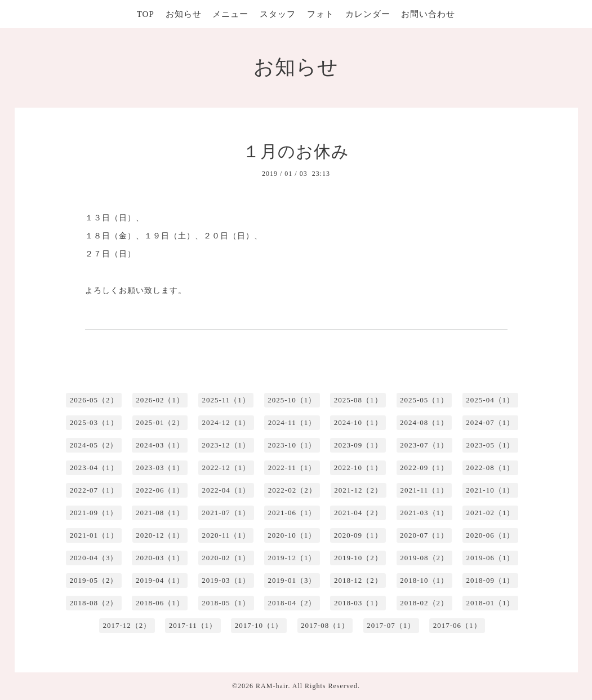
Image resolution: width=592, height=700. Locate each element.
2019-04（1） (160, 580)
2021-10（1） (490, 490)
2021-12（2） (358, 490)
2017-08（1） (325, 625)
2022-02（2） (292, 490)
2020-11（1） (226, 535)
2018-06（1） (160, 603)
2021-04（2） (358, 513)
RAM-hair (272, 686)
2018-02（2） (424, 603)
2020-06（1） (490, 535)
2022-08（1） (490, 468)
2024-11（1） (292, 422)
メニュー (230, 14)
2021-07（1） (226, 513)
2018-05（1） (226, 603)
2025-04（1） (490, 400)
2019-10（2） (358, 558)
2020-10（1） (292, 535)
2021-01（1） (94, 535)
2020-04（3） (94, 558)
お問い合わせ (428, 14)
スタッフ (278, 14)
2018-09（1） (491, 580)
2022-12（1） (226, 468)
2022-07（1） (94, 490)
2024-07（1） (490, 422)
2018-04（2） (292, 603)
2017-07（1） (391, 625)
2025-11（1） (226, 400)
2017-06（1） (457, 625)
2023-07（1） (424, 445)
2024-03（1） (160, 445)
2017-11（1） (193, 625)
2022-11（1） (292, 468)
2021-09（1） (94, 513)
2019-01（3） (292, 580)
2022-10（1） (358, 468)
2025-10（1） (292, 400)
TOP (146, 14)
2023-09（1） (358, 445)
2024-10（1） (358, 422)
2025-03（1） (94, 422)
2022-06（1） (160, 490)
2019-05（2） (94, 580)
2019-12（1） (292, 558)
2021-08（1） (160, 513)
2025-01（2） (160, 422)
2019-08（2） (424, 558)
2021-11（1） (424, 490)
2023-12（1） (226, 445)
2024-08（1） (424, 422)
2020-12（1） (160, 535)
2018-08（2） (94, 603)
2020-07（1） (424, 535)
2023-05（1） (491, 445)
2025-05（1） (424, 400)
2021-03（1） (424, 513)
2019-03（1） (226, 580)
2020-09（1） (358, 535)
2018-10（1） (424, 580)
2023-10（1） (292, 445)
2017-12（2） (127, 625)
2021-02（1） (491, 513)
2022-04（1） (226, 490)
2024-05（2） (94, 445)
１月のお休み (296, 151)
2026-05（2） (94, 400)
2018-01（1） (491, 603)
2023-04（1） (94, 468)
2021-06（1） (292, 513)
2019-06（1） (491, 558)
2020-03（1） (160, 558)
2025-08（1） (358, 400)
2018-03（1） (358, 603)
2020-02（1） (226, 558)
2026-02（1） (160, 400)
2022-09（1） (424, 468)
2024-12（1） (226, 422)
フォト (321, 14)
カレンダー (368, 14)
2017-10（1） (259, 625)
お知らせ (184, 14)
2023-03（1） (160, 468)
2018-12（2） (358, 580)
